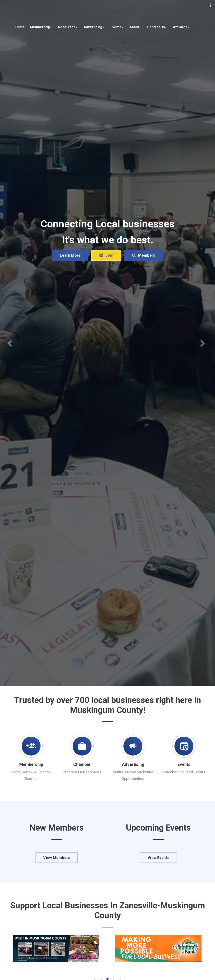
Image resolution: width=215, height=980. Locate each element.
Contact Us (156, 27)
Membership (40, 27)
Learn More (70, 255)
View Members (56, 858)
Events (116, 27)
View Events (158, 858)
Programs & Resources (82, 772)
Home (20, 27)
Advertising (93, 27)
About (134, 27)
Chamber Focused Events (184, 772)
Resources (67, 27)
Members (144, 255)
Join (106, 255)
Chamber (82, 764)
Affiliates (180, 27)
